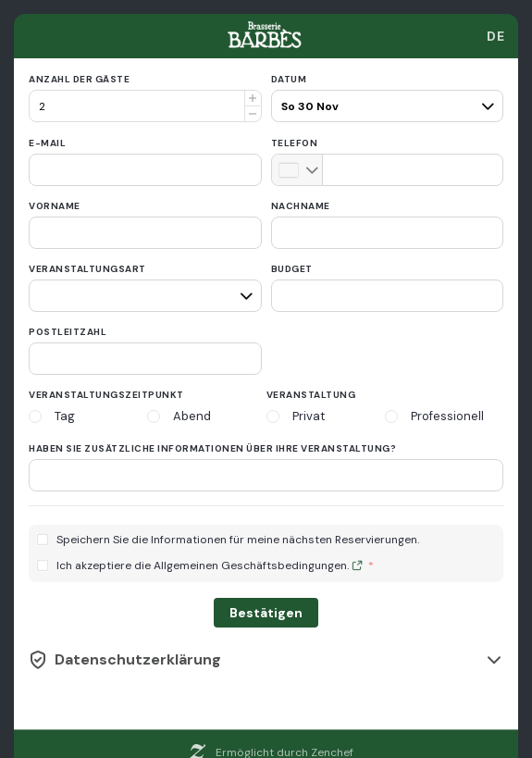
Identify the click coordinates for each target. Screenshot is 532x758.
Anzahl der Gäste (79, 79)
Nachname (301, 206)
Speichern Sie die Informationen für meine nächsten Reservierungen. (238, 540)
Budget (292, 269)
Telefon (295, 143)
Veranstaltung (311, 395)
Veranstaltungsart (87, 269)
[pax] (385, 98)
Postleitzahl (68, 332)
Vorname (55, 206)
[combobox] (496, 36)
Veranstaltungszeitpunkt (106, 395)
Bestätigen (266, 613)
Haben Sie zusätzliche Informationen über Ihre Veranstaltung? (212, 448)
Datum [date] (289, 79)
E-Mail (47, 143)
